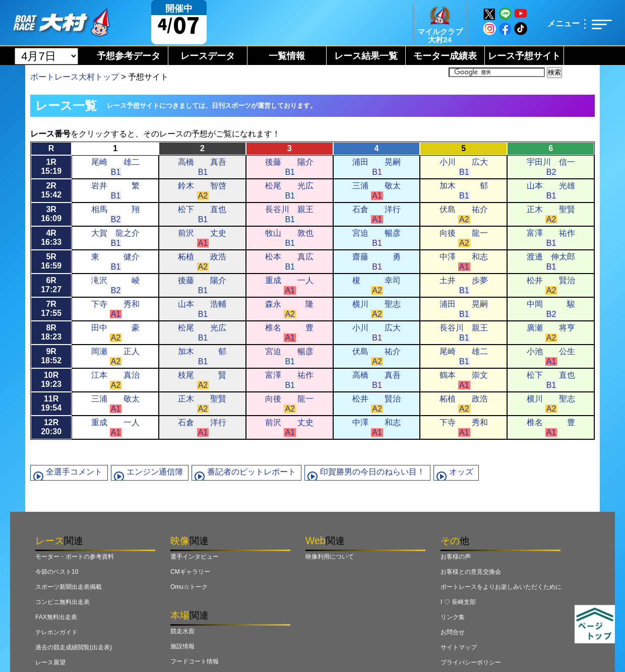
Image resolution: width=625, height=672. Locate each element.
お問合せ (453, 632)
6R (51, 285)
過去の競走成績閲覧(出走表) (74, 647)
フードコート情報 (195, 661)
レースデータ (208, 56)
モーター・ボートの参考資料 (75, 557)
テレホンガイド (56, 632)
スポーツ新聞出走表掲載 (69, 587)
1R (51, 166)
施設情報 (182, 646)
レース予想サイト (524, 56)
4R (51, 238)
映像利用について (330, 557)
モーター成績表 (445, 56)
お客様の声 (456, 557)
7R (51, 309)
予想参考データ (129, 56)
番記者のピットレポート (252, 472)
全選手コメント (74, 472)
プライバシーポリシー (471, 662)
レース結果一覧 (366, 56)
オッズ (461, 472)
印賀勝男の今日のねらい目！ (372, 472)
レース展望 (50, 662)
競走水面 (182, 631)
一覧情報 (287, 56)
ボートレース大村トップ (75, 77)
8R (51, 332)
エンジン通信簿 (155, 472)
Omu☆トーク (189, 587)
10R (51, 380)
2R (51, 190)
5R (51, 261)
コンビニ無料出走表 (62, 602)
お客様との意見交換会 (471, 572)
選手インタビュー (195, 557)
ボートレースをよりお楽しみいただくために (501, 587)
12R (51, 427)
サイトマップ (459, 647)
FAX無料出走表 (56, 617)
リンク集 (453, 617)
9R (51, 356)
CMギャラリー (190, 572)
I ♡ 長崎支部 (458, 602)
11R (51, 403)
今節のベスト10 (57, 572)
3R (51, 214)
